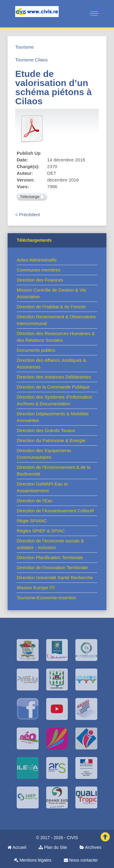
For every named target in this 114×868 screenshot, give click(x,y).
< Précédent (28, 214)
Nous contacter (81, 860)
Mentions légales (33, 860)
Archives (91, 847)
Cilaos (41, 60)
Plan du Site (53, 847)
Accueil (17, 847)
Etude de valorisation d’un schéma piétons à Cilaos (54, 87)
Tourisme (24, 47)
